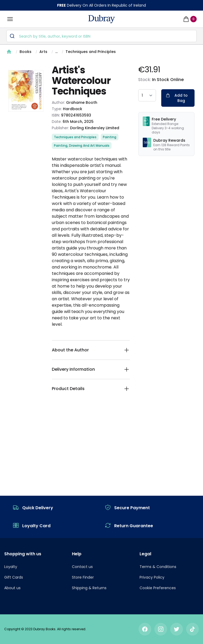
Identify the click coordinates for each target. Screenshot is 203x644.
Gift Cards (14, 577)
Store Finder (83, 577)
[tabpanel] (26, 91)
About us (12, 588)
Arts (43, 52)
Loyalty (11, 567)
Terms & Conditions (158, 567)
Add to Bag (177, 98)
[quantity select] (147, 95)
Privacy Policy (152, 577)
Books (26, 52)
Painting (110, 137)
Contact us (82, 567)
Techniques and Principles (91, 52)
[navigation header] (102, 19)
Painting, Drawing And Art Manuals (82, 146)
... (56, 52)
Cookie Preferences (158, 588)
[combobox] (101, 36)
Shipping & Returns (89, 588)
